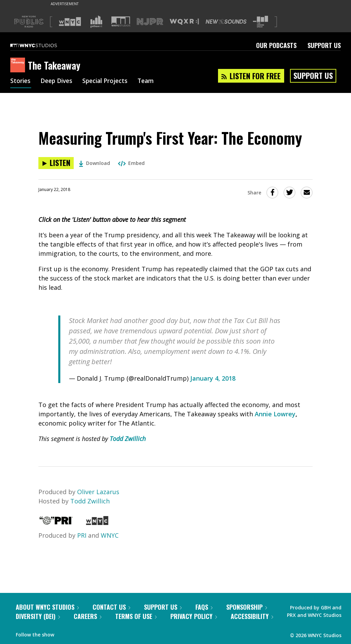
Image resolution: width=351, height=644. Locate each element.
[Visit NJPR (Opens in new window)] (150, 22)
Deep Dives (58, 82)
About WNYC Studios (47, 607)
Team (151, 82)
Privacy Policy (194, 616)
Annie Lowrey (275, 414)
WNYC (110, 535)
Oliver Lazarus (98, 492)
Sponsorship (247, 607)
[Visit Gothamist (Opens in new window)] (96, 22)
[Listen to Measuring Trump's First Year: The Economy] (56, 163)
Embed (131, 163)
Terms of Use (136, 616)
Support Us (324, 45)
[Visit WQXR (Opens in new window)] (184, 22)
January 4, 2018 (213, 378)
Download (94, 163)
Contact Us (111, 607)
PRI (82, 535)
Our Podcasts (276, 45)
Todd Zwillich (128, 439)
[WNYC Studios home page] (42, 45)
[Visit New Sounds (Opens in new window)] (226, 22)
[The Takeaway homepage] (19, 65)
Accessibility (252, 616)
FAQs (204, 607)
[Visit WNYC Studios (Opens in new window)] (121, 21)
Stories (21, 82)
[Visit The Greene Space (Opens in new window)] (261, 22)
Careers (88, 616)
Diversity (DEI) (38, 616)
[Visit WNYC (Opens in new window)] (70, 22)
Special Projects (109, 82)
